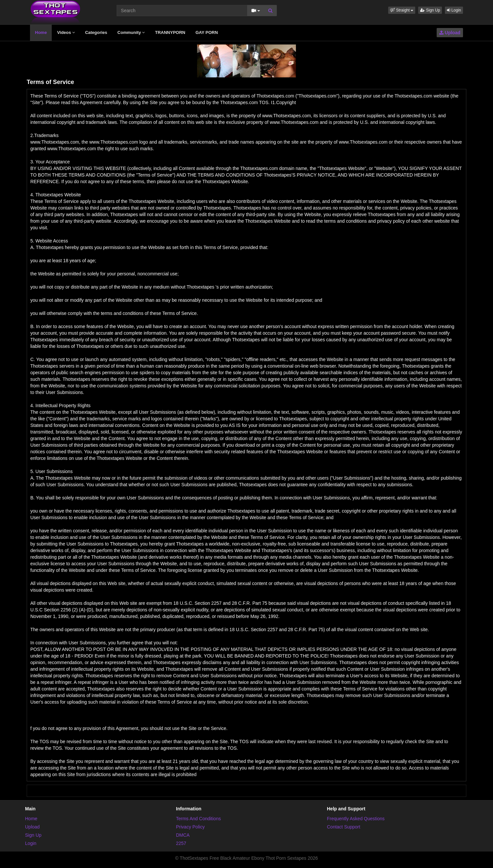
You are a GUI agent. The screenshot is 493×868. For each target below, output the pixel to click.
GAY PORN (207, 32)
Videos (66, 32)
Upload (450, 33)
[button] (402, 10)
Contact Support (344, 827)
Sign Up (430, 10)
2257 (181, 843)
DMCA (183, 835)
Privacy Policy (190, 827)
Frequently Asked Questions (356, 819)
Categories (96, 32)
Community (131, 32)
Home (41, 32)
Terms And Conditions (198, 819)
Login (454, 10)
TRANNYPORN (170, 32)
